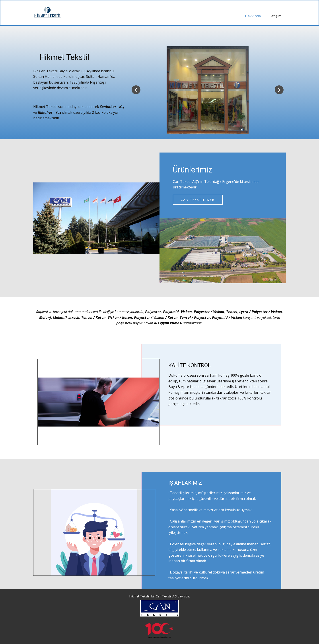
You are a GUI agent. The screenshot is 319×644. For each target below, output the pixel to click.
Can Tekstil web (198, 200)
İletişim (275, 16)
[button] (136, 90)
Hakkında (253, 16)
